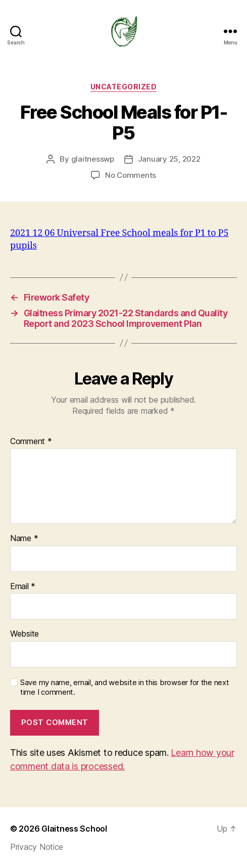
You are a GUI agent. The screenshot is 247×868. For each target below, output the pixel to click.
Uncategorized (124, 87)
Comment (31, 442)
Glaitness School (74, 829)
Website (24, 634)
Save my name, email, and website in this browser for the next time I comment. (125, 687)
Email (23, 587)
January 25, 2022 (169, 159)
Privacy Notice (37, 847)
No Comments (131, 175)
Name (24, 539)
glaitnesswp (93, 159)
